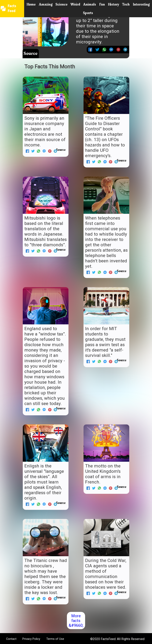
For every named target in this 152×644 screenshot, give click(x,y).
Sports (88, 13)
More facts (76, 618)
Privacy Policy (31, 639)
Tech (126, 4)
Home (31, 4)
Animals (90, 4)
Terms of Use (55, 639)
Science (61, 4)
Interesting (141, 4)
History (114, 4)
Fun (102, 4)
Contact (11, 639)
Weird (75, 4)
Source (31, 54)
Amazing (46, 4)
